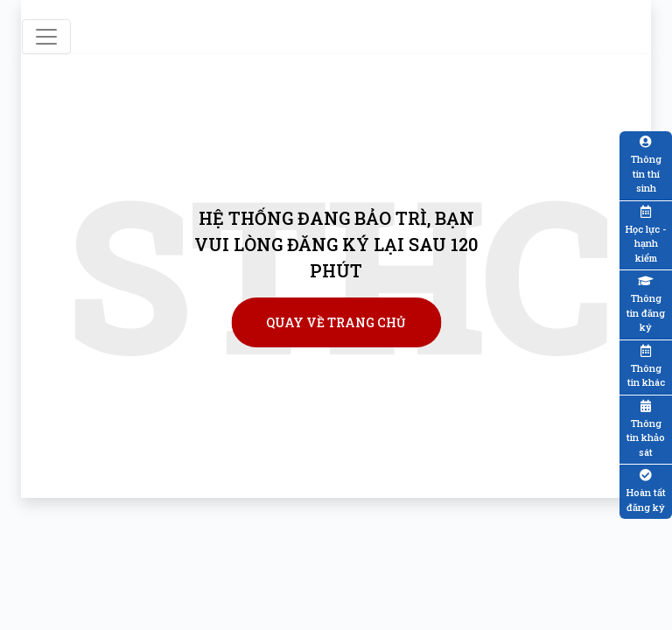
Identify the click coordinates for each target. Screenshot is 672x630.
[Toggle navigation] (46, 37)
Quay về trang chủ (336, 322)
